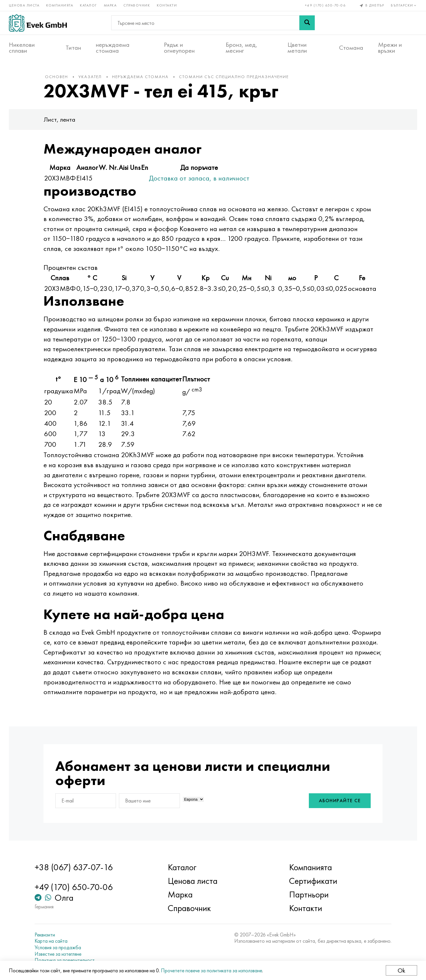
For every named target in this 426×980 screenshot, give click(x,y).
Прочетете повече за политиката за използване (212, 970)
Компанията (60, 5)
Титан (73, 48)
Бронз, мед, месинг (242, 48)
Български (404, 5)
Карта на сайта (51, 941)
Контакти (167, 5)
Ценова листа (24, 5)
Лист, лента (59, 119)
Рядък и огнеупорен (179, 48)
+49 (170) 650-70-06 (325, 5)
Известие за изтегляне (58, 954)
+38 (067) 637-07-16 (74, 867)
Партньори (309, 894)
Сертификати (313, 881)
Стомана (351, 48)
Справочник (137, 5)
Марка (110, 5)
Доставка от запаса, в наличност (199, 178)
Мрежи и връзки (390, 48)
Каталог (88, 5)
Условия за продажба (58, 947)
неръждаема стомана (113, 48)
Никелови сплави (22, 48)
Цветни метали (297, 48)
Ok (401, 970)
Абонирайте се (340, 801)
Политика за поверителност (65, 960)
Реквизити (45, 935)
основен (57, 77)
